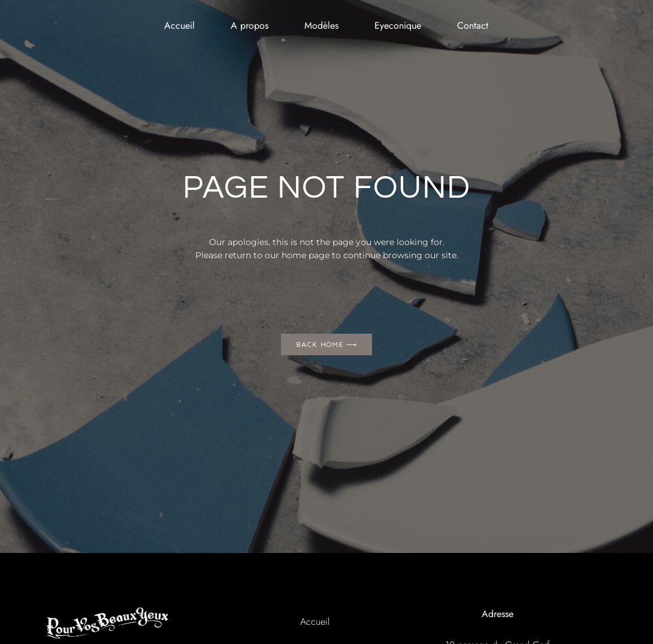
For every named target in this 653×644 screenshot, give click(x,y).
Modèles (321, 25)
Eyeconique (398, 25)
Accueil (179, 25)
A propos (250, 25)
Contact (473, 25)
